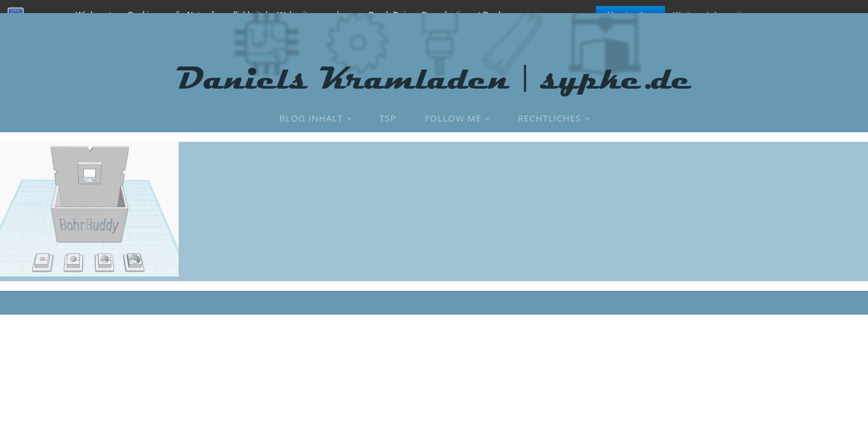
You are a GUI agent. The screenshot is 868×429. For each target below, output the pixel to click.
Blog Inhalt (311, 118)
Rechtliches (549, 118)
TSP (388, 118)
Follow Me (453, 118)
